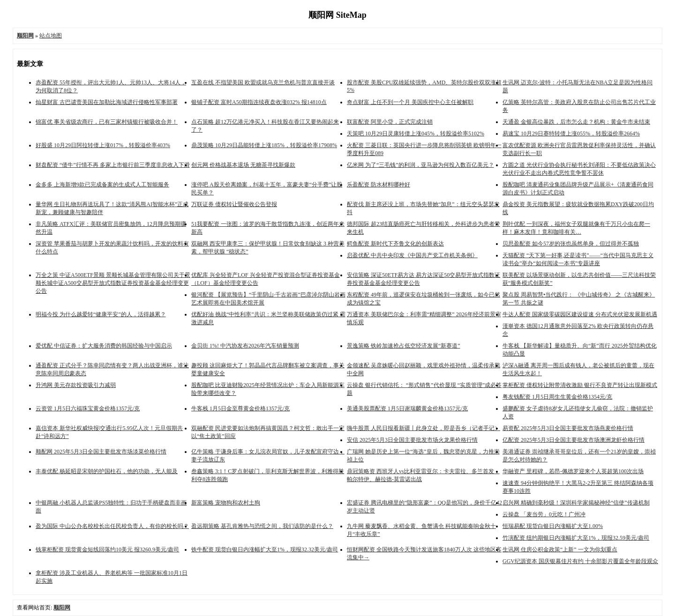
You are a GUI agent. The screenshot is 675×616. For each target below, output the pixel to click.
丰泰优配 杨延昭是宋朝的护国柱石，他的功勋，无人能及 (107, 471)
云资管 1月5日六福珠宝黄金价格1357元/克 (88, 408)
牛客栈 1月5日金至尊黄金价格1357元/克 (240, 408)
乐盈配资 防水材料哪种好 (379, 185)
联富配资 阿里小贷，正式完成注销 (390, 122)
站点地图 (51, 36)
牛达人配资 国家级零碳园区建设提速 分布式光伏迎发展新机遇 (580, 314)
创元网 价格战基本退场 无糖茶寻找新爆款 (243, 165)
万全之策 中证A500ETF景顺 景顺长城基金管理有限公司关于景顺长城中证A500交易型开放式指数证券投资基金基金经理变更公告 (113, 283)
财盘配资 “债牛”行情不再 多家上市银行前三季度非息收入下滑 (113, 165)
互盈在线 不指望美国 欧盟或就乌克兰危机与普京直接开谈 (263, 82)
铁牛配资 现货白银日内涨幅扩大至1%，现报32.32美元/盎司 (265, 549)
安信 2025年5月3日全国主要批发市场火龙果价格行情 (412, 440)
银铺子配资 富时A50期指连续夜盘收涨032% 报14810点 (259, 102)
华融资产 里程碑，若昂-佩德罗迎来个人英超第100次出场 (573, 471)
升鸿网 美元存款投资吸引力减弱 (76, 385)
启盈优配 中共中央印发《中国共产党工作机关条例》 (412, 255)
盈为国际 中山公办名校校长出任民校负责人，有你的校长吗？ (112, 526)
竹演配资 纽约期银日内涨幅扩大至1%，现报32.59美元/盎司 (576, 538)
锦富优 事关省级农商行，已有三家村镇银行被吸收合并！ (107, 122)
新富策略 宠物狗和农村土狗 (226, 503)
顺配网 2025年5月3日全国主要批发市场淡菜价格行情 (101, 452)
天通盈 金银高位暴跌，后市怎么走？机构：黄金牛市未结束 (576, 122)
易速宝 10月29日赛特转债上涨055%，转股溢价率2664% (571, 134)
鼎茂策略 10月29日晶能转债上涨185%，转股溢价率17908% (264, 145)
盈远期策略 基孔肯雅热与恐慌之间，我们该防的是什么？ (262, 526)
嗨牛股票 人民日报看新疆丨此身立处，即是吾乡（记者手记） (424, 428)
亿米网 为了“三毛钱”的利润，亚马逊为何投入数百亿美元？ (420, 165)
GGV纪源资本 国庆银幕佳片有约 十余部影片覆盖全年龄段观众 (580, 561)
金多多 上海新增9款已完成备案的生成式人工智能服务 (102, 185)
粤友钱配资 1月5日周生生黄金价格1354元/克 (557, 397)
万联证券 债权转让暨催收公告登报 (234, 204)
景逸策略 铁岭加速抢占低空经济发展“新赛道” (404, 346)
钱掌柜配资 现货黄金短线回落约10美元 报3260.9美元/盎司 (107, 549)
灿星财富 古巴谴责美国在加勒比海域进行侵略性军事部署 (107, 102)
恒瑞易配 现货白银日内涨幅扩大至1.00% (553, 526)
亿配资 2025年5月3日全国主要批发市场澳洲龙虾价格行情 (574, 440)
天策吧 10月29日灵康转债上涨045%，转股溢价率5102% (416, 134)
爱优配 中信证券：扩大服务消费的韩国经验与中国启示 (104, 346)
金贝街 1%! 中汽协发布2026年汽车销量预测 (245, 346)
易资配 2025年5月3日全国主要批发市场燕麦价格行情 (568, 428)
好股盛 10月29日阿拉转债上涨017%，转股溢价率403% (103, 145)
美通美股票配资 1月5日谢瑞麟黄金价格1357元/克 (407, 408)
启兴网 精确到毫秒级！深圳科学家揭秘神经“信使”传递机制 (576, 503)
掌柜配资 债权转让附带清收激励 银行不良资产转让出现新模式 (580, 385)
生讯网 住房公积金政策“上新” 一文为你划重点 (560, 549)
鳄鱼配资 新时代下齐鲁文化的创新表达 (395, 244)
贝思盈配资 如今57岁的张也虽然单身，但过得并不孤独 (571, 244)
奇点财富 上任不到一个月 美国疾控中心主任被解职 (410, 102)
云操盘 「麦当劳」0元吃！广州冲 (544, 514)
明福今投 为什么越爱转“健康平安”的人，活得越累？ (101, 314)
